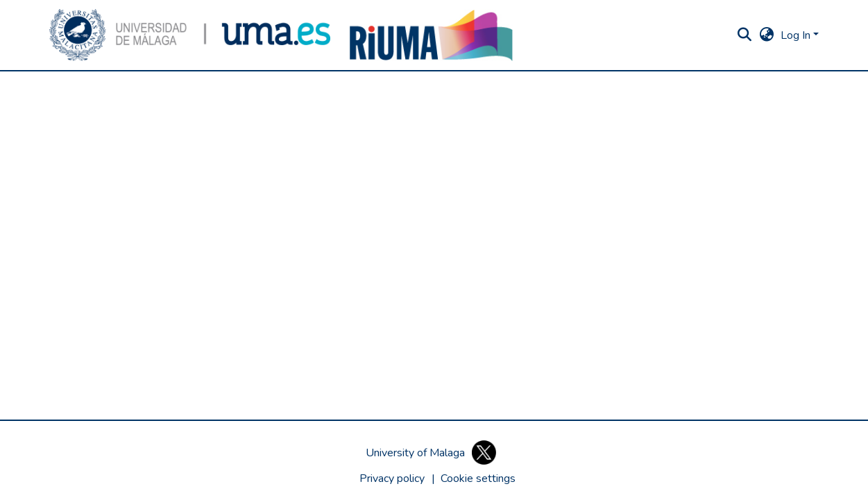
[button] (190, 35)
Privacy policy (392, 479)
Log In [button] (797, 35)
